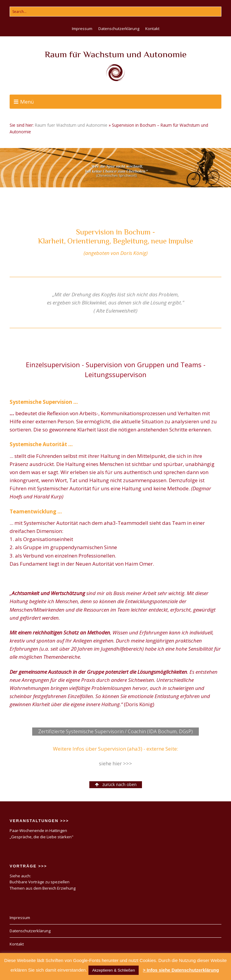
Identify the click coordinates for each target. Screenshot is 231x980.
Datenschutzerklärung (119, 29)
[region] (115, 168)
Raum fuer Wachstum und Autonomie (71, 125)
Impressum (82, 29)
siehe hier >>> (115, 763)
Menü (27, 102)
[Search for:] (115, 12)
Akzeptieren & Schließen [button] (113, 970)
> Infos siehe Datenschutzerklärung (181, 970)
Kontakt (152, 29)
